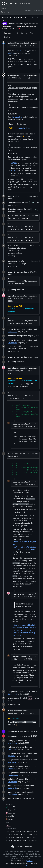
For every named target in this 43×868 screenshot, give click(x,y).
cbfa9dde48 (12, 795)
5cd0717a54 (13, 332)
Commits (22, 33)
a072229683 (13, 769)
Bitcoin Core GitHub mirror (16, 4)
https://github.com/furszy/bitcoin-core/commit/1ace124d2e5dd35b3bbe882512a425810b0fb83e (24, 547)
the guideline (17, 117)
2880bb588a (13, 775)
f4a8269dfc (12, 762)
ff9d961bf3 (12, 756)
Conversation (9, 33)
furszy (28, 128)
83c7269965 (13, 694)
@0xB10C (29, 861)
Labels (3, 8)
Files (34, 33)
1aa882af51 (12, 749)
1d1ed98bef (13, 782)
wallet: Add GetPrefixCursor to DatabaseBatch (17, 349)
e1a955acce (12, 743)
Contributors (6, 12)
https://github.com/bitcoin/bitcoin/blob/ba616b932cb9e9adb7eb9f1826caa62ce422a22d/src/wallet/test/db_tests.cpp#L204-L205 (24, 630)
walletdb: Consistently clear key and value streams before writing (17, 251)
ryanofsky (21, 128)
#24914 (19, 51)
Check (7, 37)
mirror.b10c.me (21, 865)
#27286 (14, 163)
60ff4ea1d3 (12, 788)
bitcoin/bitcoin (8, 854)
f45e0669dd (12, 343)
